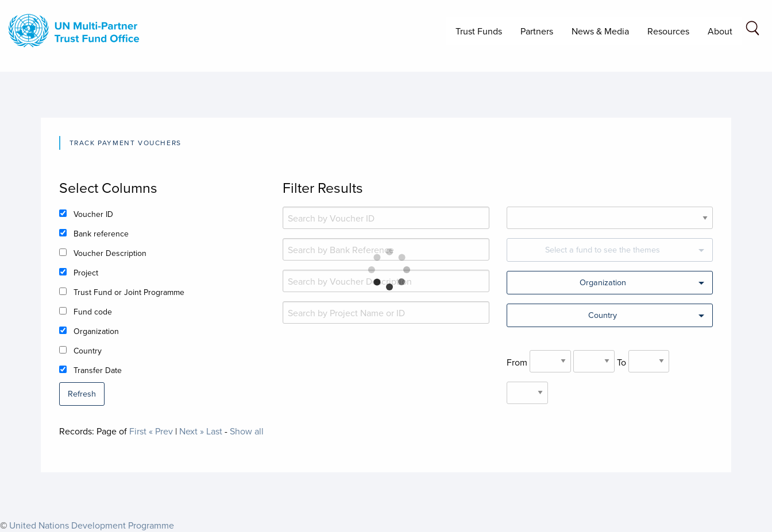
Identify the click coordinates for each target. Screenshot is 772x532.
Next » (192, 431)
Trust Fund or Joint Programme (129, 292)
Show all (247, 431)
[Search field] (752, 30)
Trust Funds (479, 31)
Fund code (93, 312)
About (720, 31)
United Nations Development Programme (92, 525)
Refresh (82, 393)
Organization (96, 331)
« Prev (161, 431)
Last (214, 431)
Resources (668, 31)
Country (88, 351)
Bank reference (101, 234)
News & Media (600, 31)
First (138, 431)
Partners (537, 31)
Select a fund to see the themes (603, 249)
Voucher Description (110, 253)
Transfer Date (98, 370)
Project (86, 273)
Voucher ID (93, 214)
